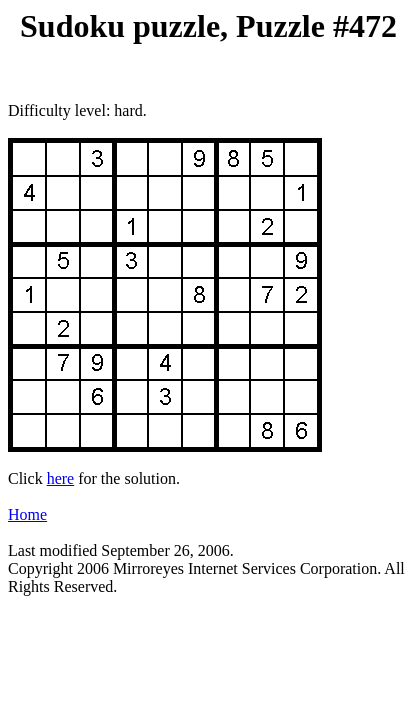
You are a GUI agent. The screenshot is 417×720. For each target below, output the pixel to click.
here (61, 478)
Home (27, 514)
